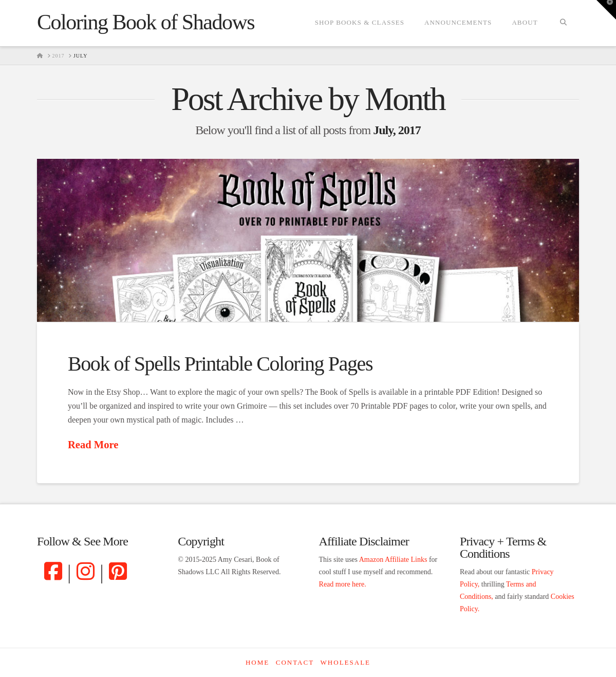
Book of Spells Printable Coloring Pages (220, 364)
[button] (606, 10)
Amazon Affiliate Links (393, 560)
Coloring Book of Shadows (146, 22)
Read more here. (343, 584)
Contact (295, 662)
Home (257, 662)
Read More (93, 445)
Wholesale (346, 662)
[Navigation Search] (563, 23)
